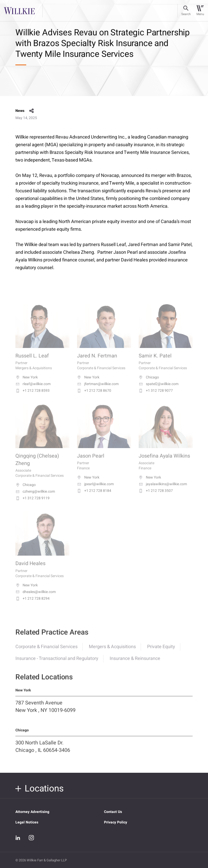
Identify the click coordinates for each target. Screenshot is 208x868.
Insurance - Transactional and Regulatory (57, 664)
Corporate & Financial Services (46, 652)
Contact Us (113, 812)
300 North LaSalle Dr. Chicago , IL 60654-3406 (43, 752)
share (32, 111)
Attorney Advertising (32, 812)
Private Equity (161, 652)
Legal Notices (27, 822)
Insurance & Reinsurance (135, 664)
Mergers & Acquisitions (112, 652)
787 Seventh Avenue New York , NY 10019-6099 (45, 712)
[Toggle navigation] (200, 11)
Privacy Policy (116, 822)
